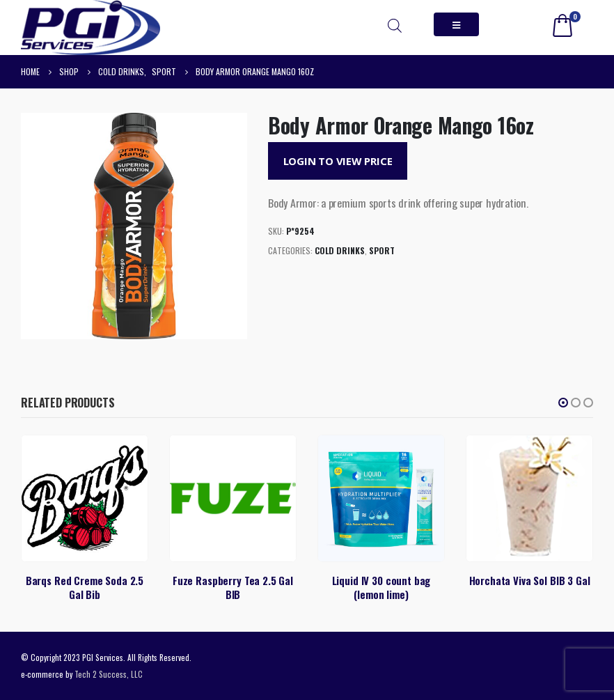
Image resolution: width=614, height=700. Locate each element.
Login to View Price (338, 161)
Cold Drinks (340, 250)
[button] (563, 403)
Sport (382, 250)
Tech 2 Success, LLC (109, 674)
